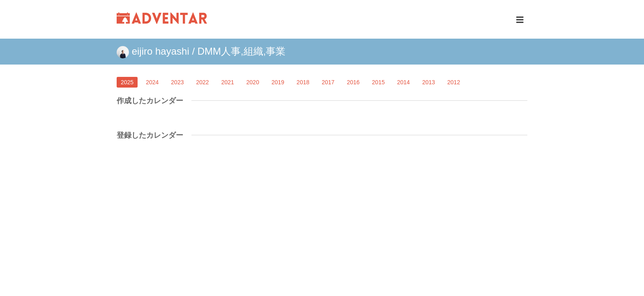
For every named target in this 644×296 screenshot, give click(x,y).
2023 (177, 82)
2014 (404, 82)
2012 (454, 82)
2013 (429, 82)
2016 (353, 82)
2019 (278, 82)
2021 (228, 82)
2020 (253, 82)
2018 (303, 82)
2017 (328, 82)
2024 (152, 82)
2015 (378, 82)
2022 (202, 82)
